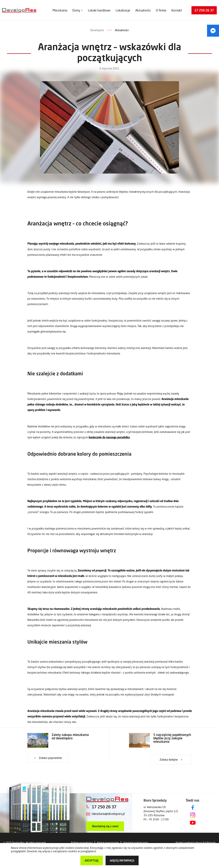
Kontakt (177, 10)
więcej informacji (122, 860)
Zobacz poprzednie (50, 758)
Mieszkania (60, 10)
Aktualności (143, 10)
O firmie (161, 10)
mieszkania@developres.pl (108, 814)
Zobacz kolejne (169, 759)
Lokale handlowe (99, 10)
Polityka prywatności (82, 843)
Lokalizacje (123, 10)
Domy (76, 10)
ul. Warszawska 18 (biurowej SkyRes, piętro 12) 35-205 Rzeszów (161, 811)
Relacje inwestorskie (108, 843)
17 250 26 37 (204, 10)
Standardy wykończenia (136, 843)
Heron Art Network (205, 843)
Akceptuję (92, 860)
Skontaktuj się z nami (105, 826)
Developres (97, 30)
